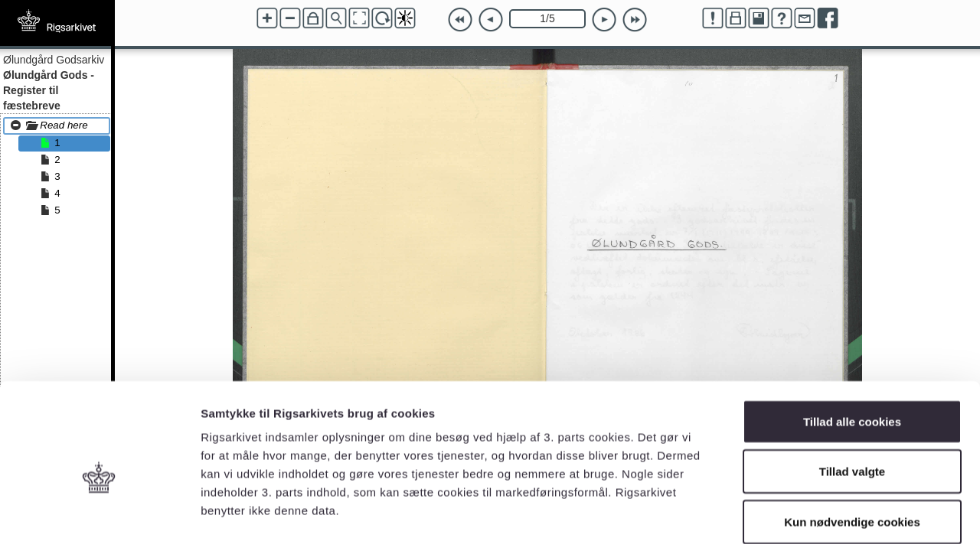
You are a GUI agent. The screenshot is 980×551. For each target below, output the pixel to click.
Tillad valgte (852, 401)
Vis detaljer (796, 521)
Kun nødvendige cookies (852, 450)
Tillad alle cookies (852, 350)
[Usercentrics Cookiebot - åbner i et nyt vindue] (99, 521)
